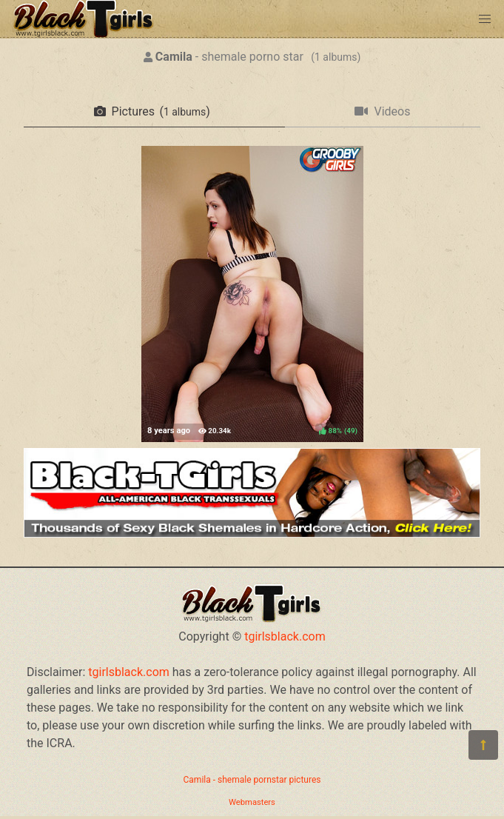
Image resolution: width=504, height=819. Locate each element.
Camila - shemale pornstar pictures (252, 780)
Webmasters (252, 802)
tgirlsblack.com (285, 636)
